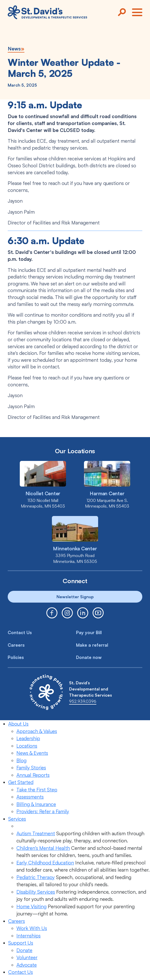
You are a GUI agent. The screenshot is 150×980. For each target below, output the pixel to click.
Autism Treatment (36, 833)
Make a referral (92, 645)
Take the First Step (37, 790)
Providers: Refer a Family (43, 811)
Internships (29, 936)
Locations (27, 746)
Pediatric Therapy (36, 877)
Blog (21, 760)
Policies (16, 657)
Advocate (27, 965)
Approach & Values (37, 731)
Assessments (30, 797)
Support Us (21, 943)
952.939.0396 (83, 701)
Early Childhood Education (45, 863)
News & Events (32, 753)
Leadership (28, 738)
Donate (24, 950)
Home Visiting (31, 906)
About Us (18, 724)
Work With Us (32, 928)
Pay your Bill (89, 632)
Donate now (89, 657)
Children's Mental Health (43, 848)
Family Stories (31, 768)
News (14, 49)
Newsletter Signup (75, 597)
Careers (16, 645)
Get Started (21, 782)
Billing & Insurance (36, 804)
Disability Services (36, 892)
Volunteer (27, 957)
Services (17, 819)
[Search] (122, 12)
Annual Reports (33, 775)
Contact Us (20, 632)
